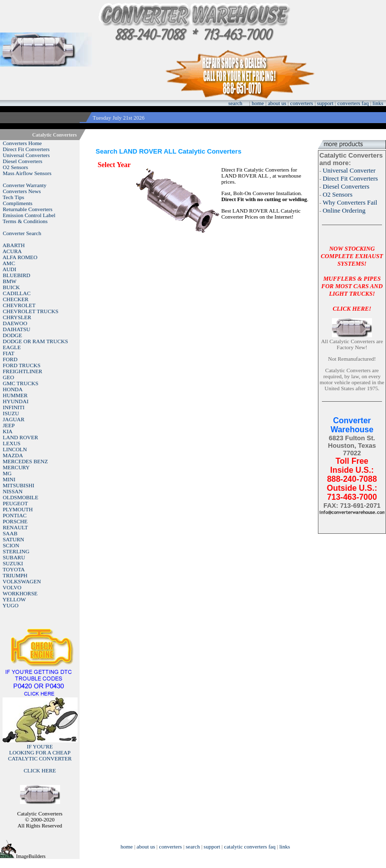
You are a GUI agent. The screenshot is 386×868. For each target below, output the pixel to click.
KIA (8, 431)
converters (302, 103)
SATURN (14, 539)
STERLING (16, 551)
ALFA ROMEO (20, 257)
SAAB (10, 533)
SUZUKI (13, 563)
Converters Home (23, 143)
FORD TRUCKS (22, 365)
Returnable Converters (28, 209)
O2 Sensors (16, 167)
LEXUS (12, 443)
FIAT (9, 353)
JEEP (9, 425)
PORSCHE (16, 521)
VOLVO (12, 587)
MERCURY (17, 467)
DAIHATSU (17, 329)
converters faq (353, 103)
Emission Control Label (29, 215)
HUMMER (16, 395)
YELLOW (14, 599)
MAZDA (13, 455)
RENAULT (16, 527)
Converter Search (22, 233)
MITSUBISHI (19, 485)
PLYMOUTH (18, 509)
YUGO (11, 605)
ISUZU (11, 413)
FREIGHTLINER (23, 371)
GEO (9, 377)
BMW (10, 281)
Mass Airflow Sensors (27, 173)
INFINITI (14, 407)
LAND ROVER (21, 437)
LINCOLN (15, 449)
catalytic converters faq (250, 846)
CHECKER (16, 299)
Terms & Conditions (25, 221)
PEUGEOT (16, 503)
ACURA (12, 251)
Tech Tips (13, 197)
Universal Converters (27, 155)
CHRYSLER (17, 317)
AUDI (10, 269)
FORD (10, 359)
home (258, 103)
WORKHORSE (20, 593)
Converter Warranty (25, 185)
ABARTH (14, 245)
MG (8, 473)
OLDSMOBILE (21, 497)
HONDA (13, 389)
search (235, 103)
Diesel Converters (23, 161)
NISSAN (13, 491)
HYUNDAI (16, 401)
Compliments (18, 203)
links (378, 103)
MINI (9, 479)
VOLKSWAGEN (22, 581)
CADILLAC (17, 293)
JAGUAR (14, 419)
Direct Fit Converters (26, 149)
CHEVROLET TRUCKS (31, 311)
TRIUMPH (15, 575)
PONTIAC (15, 515)
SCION (11, 545)
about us (277, 103)
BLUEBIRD (17, 275)
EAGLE (12, 347)
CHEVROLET (19, 305)
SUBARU (14, 557)
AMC (9, 263)
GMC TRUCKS (21, 383)
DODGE (13, 335)
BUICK (12, 287)
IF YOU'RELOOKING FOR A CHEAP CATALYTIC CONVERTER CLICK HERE (40, 758)
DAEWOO (15, 323)
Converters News (22, 191)
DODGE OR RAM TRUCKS (36, 341)
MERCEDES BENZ (26, 461)
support (325, 103)
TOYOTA (14, 569)
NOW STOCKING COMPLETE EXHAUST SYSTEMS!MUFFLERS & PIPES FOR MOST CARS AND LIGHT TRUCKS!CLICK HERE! (352, 279)
